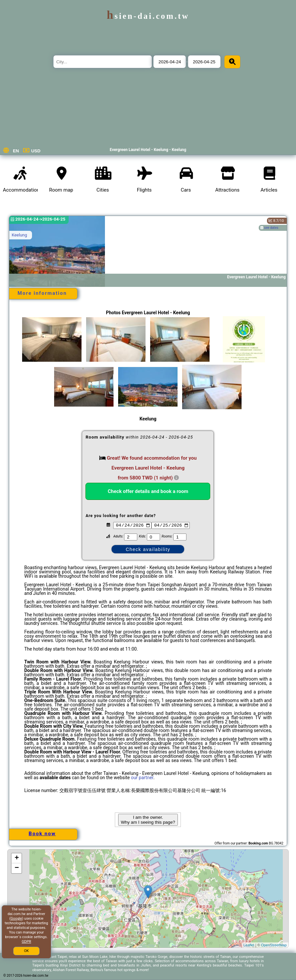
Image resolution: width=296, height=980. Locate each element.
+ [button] (17, 858)
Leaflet (249, 945)
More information (42, 293)
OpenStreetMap (274, 945)
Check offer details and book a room (148, 491)
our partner (142, 778)
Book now (42, 834)
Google (16, 919)
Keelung (19, 235)
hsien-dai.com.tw (148, 16)
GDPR (26, 942)
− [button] (17, 868)
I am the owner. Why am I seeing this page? (148, 820)
